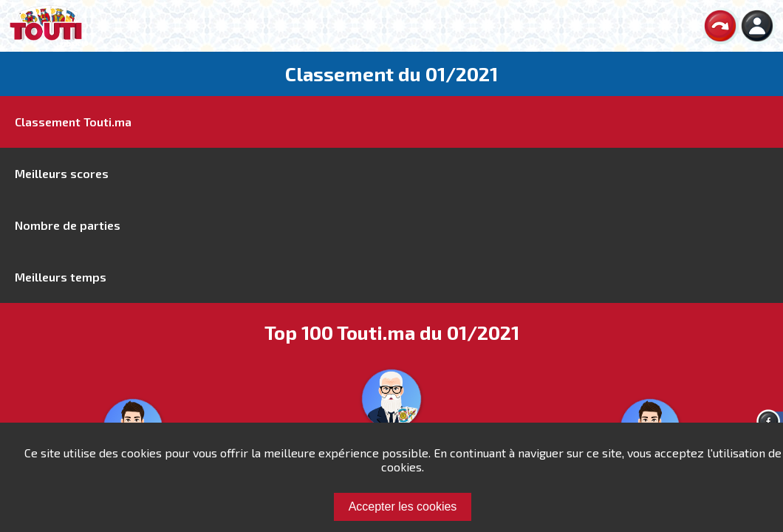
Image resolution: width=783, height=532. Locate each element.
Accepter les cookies (403, 507)
